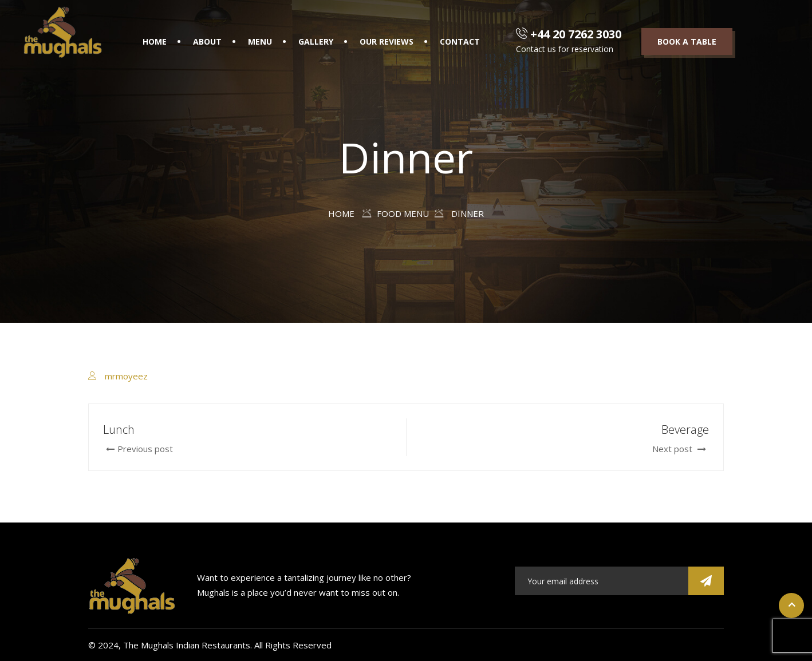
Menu (260, 41)
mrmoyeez (126, 376)
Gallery (316, 41)
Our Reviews (387, 41)
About (207, 41)
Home (155, 41)
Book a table (687, 41)
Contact (460, 41)
